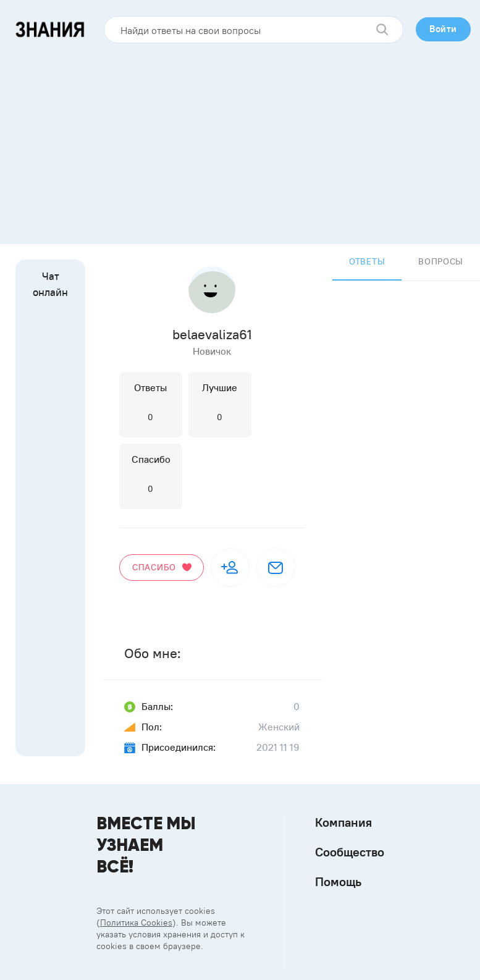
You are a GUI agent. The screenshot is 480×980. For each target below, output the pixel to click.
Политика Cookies (136, 923)
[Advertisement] (240, 139)
